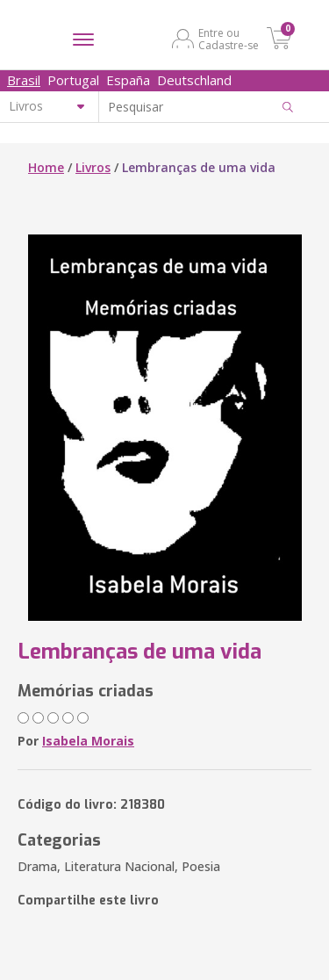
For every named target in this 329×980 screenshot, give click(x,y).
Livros (93, 167)
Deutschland (194, 80)
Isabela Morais (88, 741)
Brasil (24, 80)
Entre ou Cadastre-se (229, 39)
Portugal (73, 80)
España (128, 80)
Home (46, 167)
